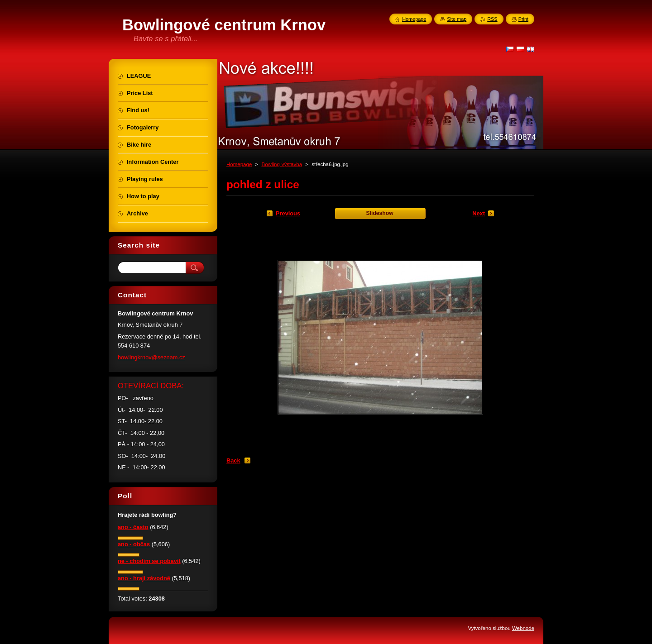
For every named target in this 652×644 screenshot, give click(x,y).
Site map (457, 19)
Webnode (523, 628)
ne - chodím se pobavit (149, 561)
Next (479, 213)
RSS (492, 19)
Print (523, 19)
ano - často (133, 527)
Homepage (239, 164)
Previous (288, 213)
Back (233, 460)
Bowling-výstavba (282, 164)
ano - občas (134, 544)
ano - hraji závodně (144, 578)
